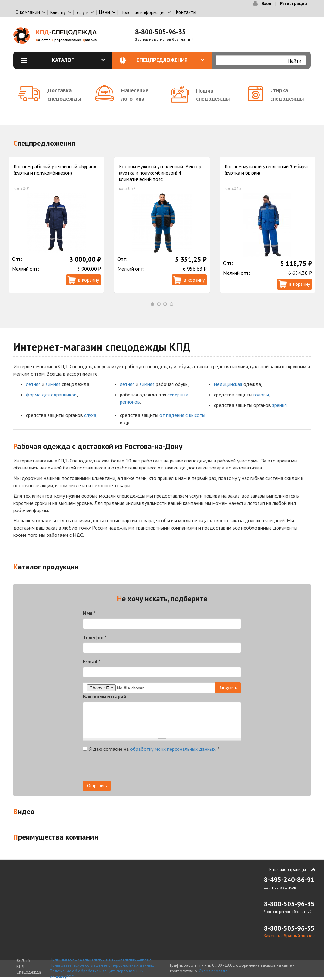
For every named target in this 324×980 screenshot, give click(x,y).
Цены (105, 12)
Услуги (82, 12)
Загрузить (228, 687)
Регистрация (293, 3)
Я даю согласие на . (151, 749)
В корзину (89, 280)
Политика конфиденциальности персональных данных (101, 959)
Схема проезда (213, 971)
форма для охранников (51, 395)
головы (261, 395)
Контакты (186, 12)
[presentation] (131, 768)
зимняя (53, 384)
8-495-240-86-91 (289, 880)
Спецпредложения (170, 60)
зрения (279, 405)
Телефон (95, 637)
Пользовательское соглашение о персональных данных (102, 965)
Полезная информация (143, 12)
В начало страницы (288, 869)
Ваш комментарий (105, 696)
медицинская (228, 384)
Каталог (78, 60)
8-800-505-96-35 (160, 32)
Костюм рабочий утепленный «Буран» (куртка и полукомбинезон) (55, 169)
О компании (28, 12)
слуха (90, 415)
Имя (89, 613)
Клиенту (58, 12)
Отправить (97, 786)
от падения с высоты (182, 415)
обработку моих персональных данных (173, 749)
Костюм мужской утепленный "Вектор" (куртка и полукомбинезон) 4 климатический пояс (161, 172)
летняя (33, 384)
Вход (266, 3)
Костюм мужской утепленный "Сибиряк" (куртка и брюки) (267, 169)
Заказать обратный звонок (289, 936)
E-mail (92, 661)
